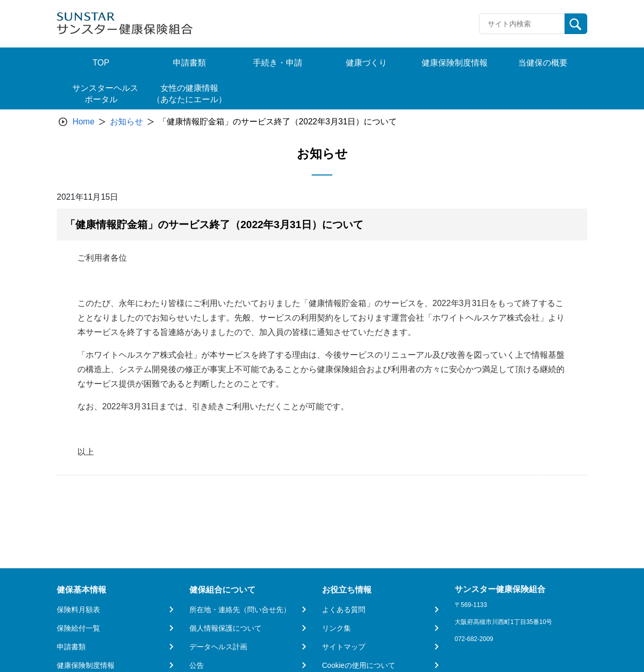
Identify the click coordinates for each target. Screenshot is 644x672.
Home (83, 122)
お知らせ (126, 122)
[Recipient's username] (522, 24)
